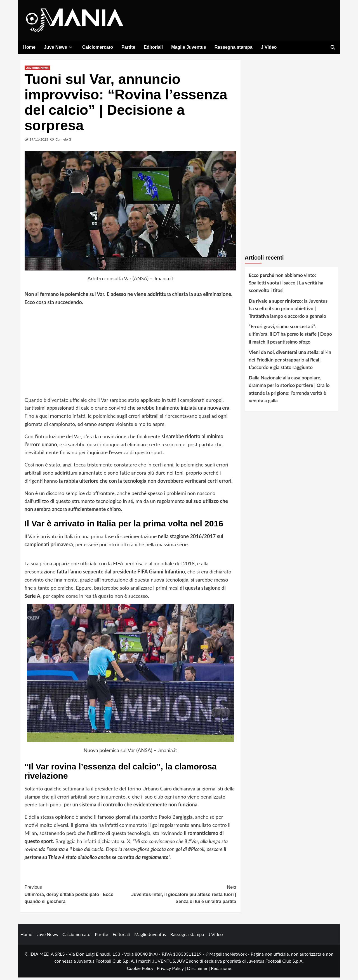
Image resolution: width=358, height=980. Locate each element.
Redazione (221, 971)
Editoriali (153, 47)
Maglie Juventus (189, 47)
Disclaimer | (199, 971)
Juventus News (37, 70)
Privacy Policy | (172, 971)
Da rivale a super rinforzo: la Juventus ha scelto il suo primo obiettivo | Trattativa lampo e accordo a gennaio (288, 311)
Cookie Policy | (142, 971)
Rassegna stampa (234, 47)
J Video (269, 47)
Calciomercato (98, 47)
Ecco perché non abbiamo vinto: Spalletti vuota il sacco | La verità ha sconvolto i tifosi (286, 285)
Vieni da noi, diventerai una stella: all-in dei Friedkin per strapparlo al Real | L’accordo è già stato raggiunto (290, 362)
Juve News (59, 47)
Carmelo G (63, 142)
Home (29, 47)
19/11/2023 (39, 142)
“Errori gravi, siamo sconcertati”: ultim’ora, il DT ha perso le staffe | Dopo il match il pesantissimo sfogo (290, 336)
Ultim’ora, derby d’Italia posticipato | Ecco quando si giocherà (78, 896)
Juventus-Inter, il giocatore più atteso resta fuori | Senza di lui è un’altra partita (183, 896)
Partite (128, 47)
